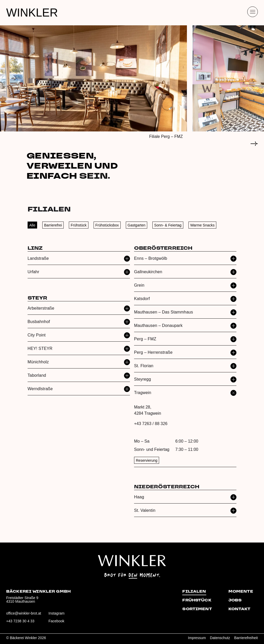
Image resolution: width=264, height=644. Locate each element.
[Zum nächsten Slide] (254, 144)
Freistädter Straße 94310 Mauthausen (22, 600)
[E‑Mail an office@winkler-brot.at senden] (24, 615)
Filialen (194, 592)
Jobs (235, 600)
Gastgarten (137, 225)
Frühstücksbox (107, 225)
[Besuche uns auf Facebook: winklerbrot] (66, 623)
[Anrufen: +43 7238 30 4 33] (24, 623)
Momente (241, 592)
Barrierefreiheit (246, 638)
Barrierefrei (53, 225)
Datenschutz (220, 638)
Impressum (197, 638)
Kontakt (239, 609)
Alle (32, 225)
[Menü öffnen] (253, 12)
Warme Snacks (202, 225)
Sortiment (197, 609)
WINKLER (32, 13)
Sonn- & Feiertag (168, 225)
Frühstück (79, 225)
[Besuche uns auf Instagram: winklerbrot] (66, 615)
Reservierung (147, 460)
